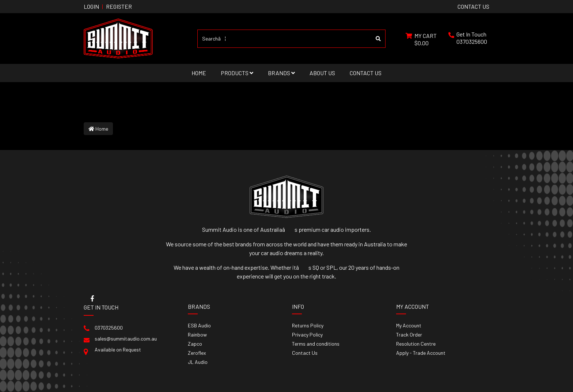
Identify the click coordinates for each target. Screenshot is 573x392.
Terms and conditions (316, 344)
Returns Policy (308, 325)
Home (199, 73)
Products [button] (237, 73)
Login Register (108, 6)
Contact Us (366, 73)
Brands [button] (281, 73)
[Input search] (284, 39)
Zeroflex (197, 353)
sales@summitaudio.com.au (126, 339)
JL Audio (198, 362)
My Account (409, 325)
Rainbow (197, 335)
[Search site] (378, 39)
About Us (322, 73)
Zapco (195, 344)
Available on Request (118, 349)
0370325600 (472, 41)
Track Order (409, 335)
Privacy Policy (307, 335)
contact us (473, 6)
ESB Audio (199, 325)
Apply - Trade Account (421, 353)
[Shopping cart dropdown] (421, 39)
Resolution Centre (416, 344)
